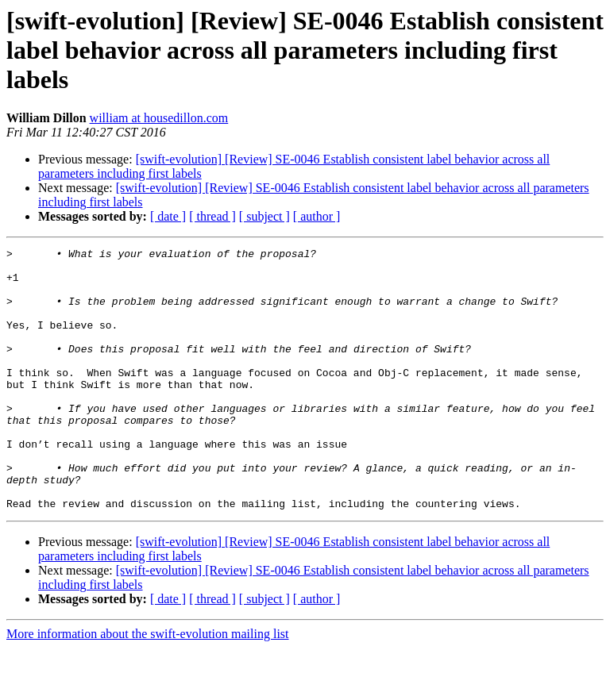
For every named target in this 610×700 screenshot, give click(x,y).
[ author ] (317, 216)
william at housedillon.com (159, 118)
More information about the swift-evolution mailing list (148, 686)
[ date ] (168, 216)
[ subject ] (264, 216)
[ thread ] (212, 216)
